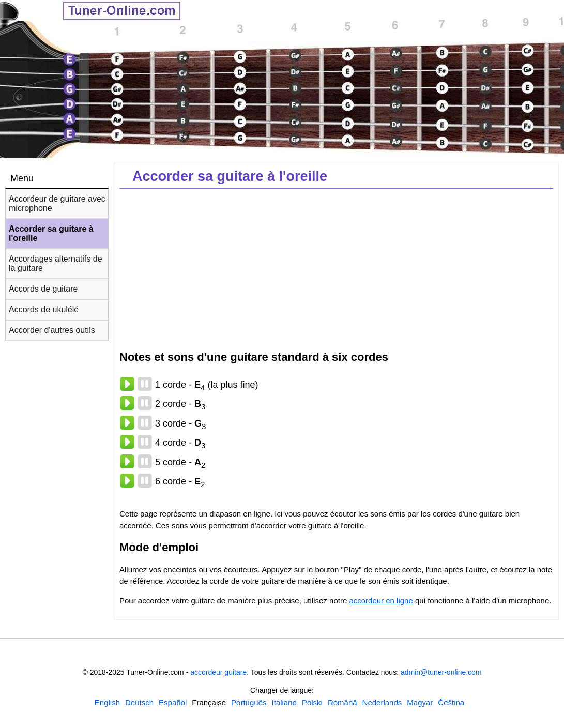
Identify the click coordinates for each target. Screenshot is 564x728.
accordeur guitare (218, 672)
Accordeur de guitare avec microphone (57, 203)
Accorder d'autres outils (52, 330)
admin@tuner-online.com (441, 672)
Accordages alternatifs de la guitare (56, 263)
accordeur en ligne (381, 601)
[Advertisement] (336, 269)
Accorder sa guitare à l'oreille (51, 233)
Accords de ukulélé (44, 309)
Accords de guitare (43, 289)
